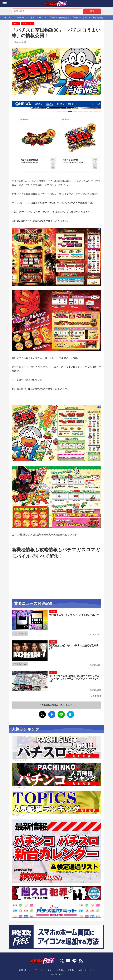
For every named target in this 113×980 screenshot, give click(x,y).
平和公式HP (18, 181)
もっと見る (96, 696)
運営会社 (72, 970)
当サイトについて (87, 970)
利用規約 (60, 970)
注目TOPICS (20, 634)
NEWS (16, 23)
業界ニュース (28, 23)
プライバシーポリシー (43, 970)
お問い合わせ (25, 970)
